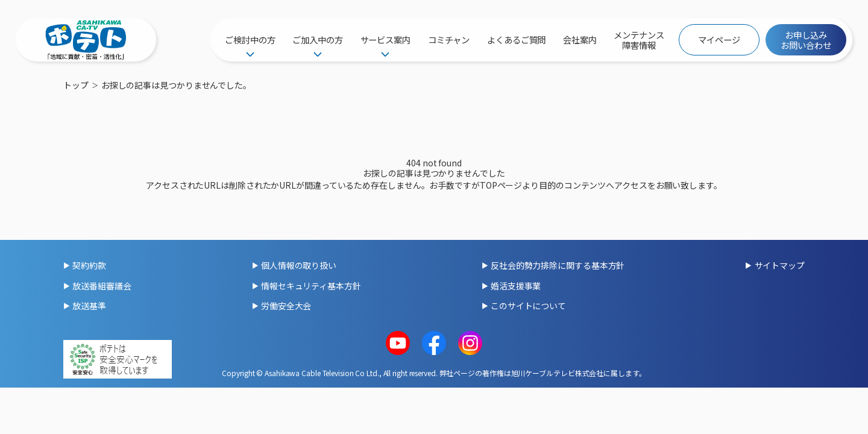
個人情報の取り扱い (299, 265)
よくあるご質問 (516, 39)
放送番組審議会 (102, 286)
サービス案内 (385, 39)
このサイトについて (528, 306)
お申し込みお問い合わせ (806, 40)
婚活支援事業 (516, 286)
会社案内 (580, 39)
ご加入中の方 (317, 39)
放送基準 (89, 306)
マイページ (719, 39)
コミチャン (449, 39)
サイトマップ (780, 265)
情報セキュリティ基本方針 (311, 286)
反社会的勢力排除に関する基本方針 (558, 265)
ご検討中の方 (250, 39)
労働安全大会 (286, 306)
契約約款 (89, 265)
